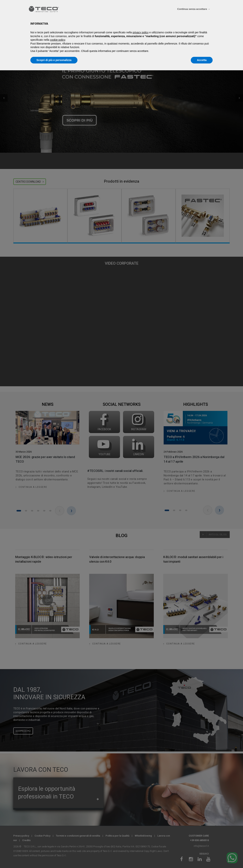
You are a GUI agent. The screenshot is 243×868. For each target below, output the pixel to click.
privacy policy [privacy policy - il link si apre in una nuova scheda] (141, 32)
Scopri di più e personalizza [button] (54, 60)
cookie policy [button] (58, 40)
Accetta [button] (202, 60)
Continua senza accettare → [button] (194, 9)
